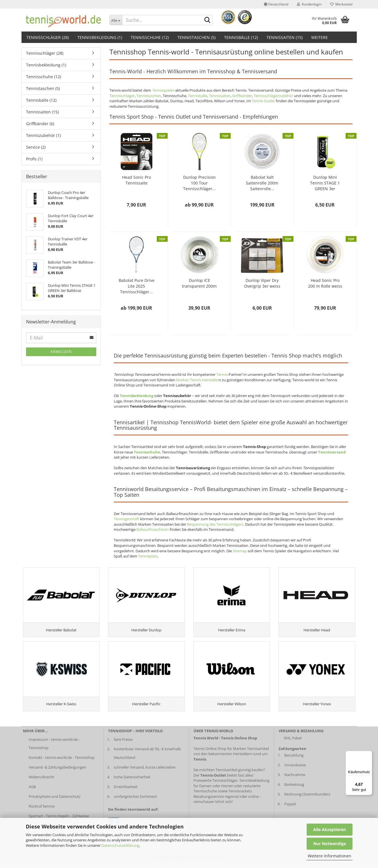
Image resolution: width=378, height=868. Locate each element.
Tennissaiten (220, 96)
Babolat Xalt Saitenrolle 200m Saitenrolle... (262, 183)
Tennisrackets (240, 795)
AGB (32, 790)
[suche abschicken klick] (207, 20)
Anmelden (61, 352)
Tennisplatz (148, 556)
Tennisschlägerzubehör (273, 96)
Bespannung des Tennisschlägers (215, 524)
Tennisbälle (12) (241, 37)
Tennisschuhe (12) (150, 37)
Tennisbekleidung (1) (100, 37)
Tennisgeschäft (127, 519)
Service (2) (36, 147)
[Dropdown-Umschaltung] (116, 20)
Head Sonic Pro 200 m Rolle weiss (325, 283)
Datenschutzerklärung (120, 845)
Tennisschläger (122, 96)
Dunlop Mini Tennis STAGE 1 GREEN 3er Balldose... (325, 183)
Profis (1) (34, 159)
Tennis (222, 374)
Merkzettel (341, 4)
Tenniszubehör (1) (43, 135)
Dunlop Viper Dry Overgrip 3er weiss (262, 283)
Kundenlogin (309, 4)
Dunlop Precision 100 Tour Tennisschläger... (199, 183)
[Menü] (369, 754)
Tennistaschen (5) (196, 37)
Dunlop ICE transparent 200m (199, 283)
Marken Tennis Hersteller (197, 380)
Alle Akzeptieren (330, 829)
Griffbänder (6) (40, 124)
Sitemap (240, 551)
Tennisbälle (198, 96)
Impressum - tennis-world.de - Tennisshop (54, 747)
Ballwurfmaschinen (153, 529)
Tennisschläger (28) (48, 37)
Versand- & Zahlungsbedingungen (57, 771)
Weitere (320, 37)
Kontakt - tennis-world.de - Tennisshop (62, 761)
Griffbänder (242, 96)
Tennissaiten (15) (285, 37)
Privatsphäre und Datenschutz (55, 800)
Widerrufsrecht (41, 781)
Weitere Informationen (330, 856)
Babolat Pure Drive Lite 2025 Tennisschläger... (137, 286)
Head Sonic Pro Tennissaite (137, 180)
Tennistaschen (149, 96)
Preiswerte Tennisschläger (216, 784)
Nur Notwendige (330, 844)
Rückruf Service (42, 810)
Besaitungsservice (209, 800)
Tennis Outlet (263, 101)
